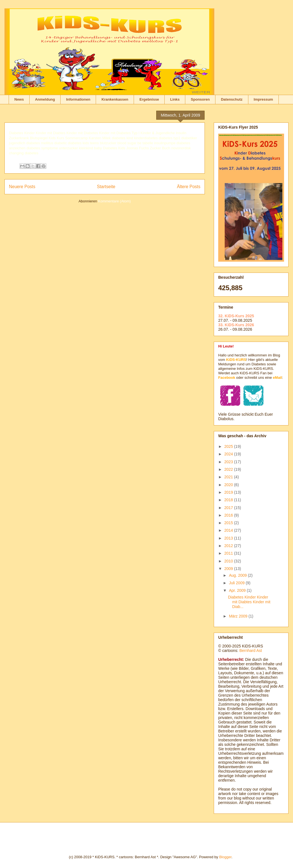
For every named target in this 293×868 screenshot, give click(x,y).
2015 (229, 523)
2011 (229, 553)
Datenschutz (232, 99)
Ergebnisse (149, 99)
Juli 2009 (237, 583)
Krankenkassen (115, 99)
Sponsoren (200, 99)
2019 (229, 492)
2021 (229, 477)
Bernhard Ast (251, 651)
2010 (229, 561)
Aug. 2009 (238, 575)
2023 (229, 462)
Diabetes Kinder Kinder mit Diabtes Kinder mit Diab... (249, 602)
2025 (229, 446)
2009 (229, 569)
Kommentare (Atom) (115, 201)
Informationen (78, 99)
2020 (229, 485)
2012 (229, 546)
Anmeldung (45, 99)
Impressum (263, 99)
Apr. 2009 (238, 590)
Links (175, 99)
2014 (229, 530)
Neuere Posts (22, 187)
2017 (229, 508)
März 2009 (239, 616)
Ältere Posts (189, 187)
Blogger (225, 857)
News (19, 99)
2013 (229, 538)
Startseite (106, 187)
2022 (229, 469)
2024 (229, 454)
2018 (229, 500)
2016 (229, 515)
